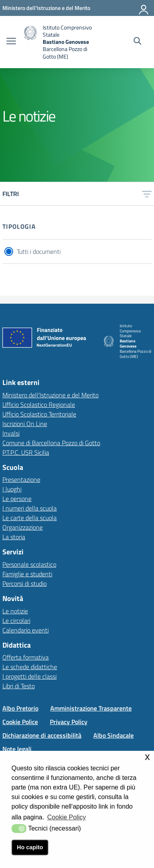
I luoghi (12, 489)
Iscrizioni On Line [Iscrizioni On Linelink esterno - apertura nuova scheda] (25, 424)
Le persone (17, 499)
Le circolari (16, 621)
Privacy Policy (69, 722)
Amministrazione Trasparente (91, 708)
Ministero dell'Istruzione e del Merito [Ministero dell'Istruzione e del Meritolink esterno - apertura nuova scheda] (50, 395)
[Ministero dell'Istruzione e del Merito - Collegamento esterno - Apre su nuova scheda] (46, 8)
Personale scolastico (29, 564)
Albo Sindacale (114, 735)
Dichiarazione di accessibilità (42, 735)
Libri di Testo (19, 686)
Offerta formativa (26, 657)
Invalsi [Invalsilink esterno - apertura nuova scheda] (11, 433)
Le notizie (15, 611)
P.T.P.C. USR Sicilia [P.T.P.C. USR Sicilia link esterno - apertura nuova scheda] (26, 452)
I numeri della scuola (30, 508)
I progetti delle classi (30, 676)
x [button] (147, 757)
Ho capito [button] (30, 847)
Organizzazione (23, 527)
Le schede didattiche (30, 667)
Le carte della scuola (30, 518)
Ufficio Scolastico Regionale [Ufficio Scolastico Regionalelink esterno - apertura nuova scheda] (39, 405)
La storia (14, 537)
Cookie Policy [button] (66, 817)
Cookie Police (20, 722)
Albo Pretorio (20, 708)
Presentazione (21, 479)
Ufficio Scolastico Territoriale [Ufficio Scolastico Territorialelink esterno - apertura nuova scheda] (39, 414)
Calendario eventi (26, 630)
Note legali (17, 749)
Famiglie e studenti (27, 574)
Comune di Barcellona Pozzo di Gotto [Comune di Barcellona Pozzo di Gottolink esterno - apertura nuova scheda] (51, 443)
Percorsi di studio (25, 583)
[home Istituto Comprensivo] (62, 42)
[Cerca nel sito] (137, 42)
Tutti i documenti (39, 251)
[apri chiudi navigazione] (11, 42)
